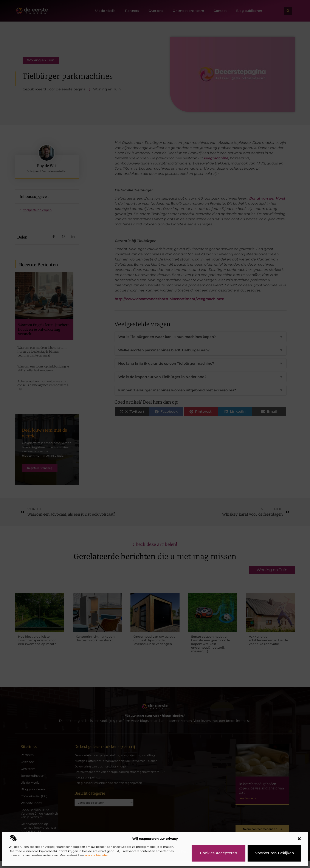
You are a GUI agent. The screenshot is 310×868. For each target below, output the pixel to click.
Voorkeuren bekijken (275, 853)
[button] (299, 839)
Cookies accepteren (219, 853)
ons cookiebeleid (97, 855)
